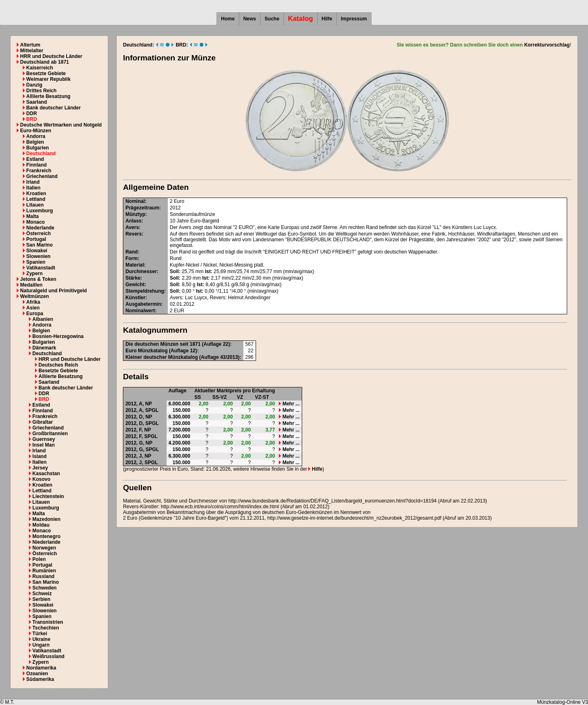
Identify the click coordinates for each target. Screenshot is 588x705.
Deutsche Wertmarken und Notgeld (61, 125)
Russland (43, 576)
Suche (272, 19)
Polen (39, 559)
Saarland (37, 102)
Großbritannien (50, 434)
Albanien (43, 319)
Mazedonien (46, 519)
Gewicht (135, 285)
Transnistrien (48, 622)
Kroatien (36, 193)
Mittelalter (32, 51)
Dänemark (44, 348)
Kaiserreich (39, 68)
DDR (31, 113)
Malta (32, 216)
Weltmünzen (34, 296)
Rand (131, 252)
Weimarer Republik (48, 79)
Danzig (34, 85)
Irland (33, 182)
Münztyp (135, 214)
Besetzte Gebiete (46, 73)
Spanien (36, 262)
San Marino (39, 245)
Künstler (135, 298)
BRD (31, 119)
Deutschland (41, 153)
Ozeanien (37, 674)
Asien (33, 308)
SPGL (152, 410)
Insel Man (43, 445)
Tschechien (46, 628)
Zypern (34, 274)
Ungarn (41, 645)
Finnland (36, 165)
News (250, 19)
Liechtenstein (48, 496)
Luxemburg (39, 211)
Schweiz (42, 594)
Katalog (301, 19)
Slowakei (37, 251)
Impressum (354, 19)
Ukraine (41, 639)
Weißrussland (48, 656)
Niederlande (40, 228)
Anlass (133, 221)
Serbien (41, 599)
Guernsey (43, 439)
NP (148, 404)
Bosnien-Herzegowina (58, 336)
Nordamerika (41, 668)
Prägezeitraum (142, 208)
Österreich (38, 234)
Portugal (36, 239)
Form (131, 258)
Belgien (35, 142)
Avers (132, 227)
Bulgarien (37, 148)
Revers (134, 234)
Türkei (40, 634)
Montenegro (46, 536)
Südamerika (40, 679)
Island (39, 456)
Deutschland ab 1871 (44, 62)
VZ (240, 397)
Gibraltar (42, 422)
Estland (35, 159)
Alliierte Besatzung (48, 96)
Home (228, 19)
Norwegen (44, 548)
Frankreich (39, 171)
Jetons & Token (38, 279)
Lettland (36, 199)
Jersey (40, 468)
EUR (179, 311)
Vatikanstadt (41, 268)
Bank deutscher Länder (53, 108)
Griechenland (42, 176)
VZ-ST (262, 397)
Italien (33, 188)
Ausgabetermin (143, 304)
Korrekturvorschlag (547, 45)
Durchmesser (141, 271)
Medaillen (31, 285)
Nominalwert (140, 311)
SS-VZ (219, 397)
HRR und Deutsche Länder (51, 56)
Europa (35, 314)
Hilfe (327, 19)
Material (135, 265)
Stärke (133, 278)
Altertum (30, 45)
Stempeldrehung (145, 291)
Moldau (41, 525)
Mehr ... (289, 404)
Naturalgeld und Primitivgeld (53, 291)
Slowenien (38, 256)
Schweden (44, 588)
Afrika (33, 302)
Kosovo (41, 479)
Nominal (135, 201)
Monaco (35, 222)
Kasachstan (46, 474)
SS (198, 397)
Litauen (35, 205)
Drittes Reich (41, 91)
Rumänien (44, 571)
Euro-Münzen (36, 131)
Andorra (36, 136)
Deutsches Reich (58, 365)
